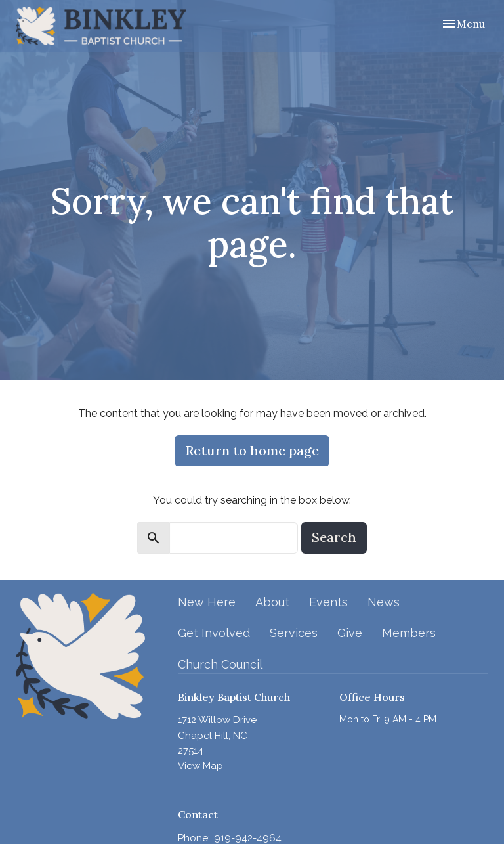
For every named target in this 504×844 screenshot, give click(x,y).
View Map (200, 766)
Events (328, 602)
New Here (207, 602)
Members (409, 633)
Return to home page (252, 450)
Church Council (220, 664)
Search (334, 537)
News (384, 602)
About (272, 602)
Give (350, 633)
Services (294, 633)
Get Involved (214, 633)
